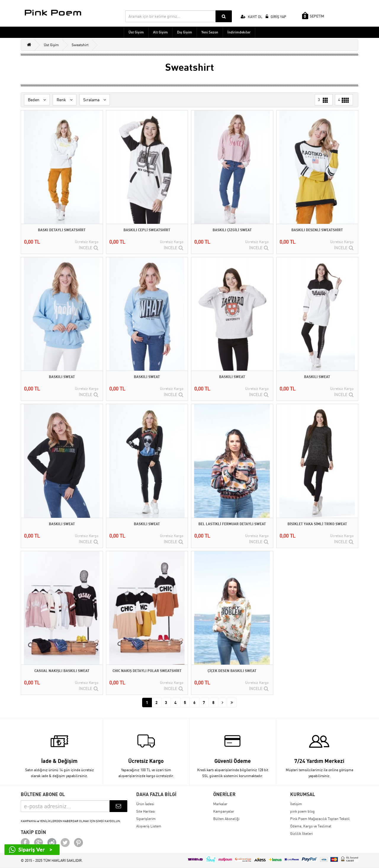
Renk (65, 100)
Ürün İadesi (145, 804)
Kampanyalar (224, 811)
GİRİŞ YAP (276, 17)
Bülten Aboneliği (226, 819)
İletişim (296, 804)
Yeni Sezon (210, 32)
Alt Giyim (160, 32)
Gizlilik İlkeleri (302, 834)
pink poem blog (302, 811)
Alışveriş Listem (149, 826)
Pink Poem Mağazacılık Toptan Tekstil (320, 819)
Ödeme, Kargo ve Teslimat (311, 826)
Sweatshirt (80, 45)
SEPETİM (313, 16)
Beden (37, 100)
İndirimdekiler (239, 32)
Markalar (220, 804)
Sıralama (95, 100)
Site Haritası (146, 811)
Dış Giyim (185, 32)
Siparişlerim (146, 819)
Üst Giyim (136, 32)
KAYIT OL (252, 17)
